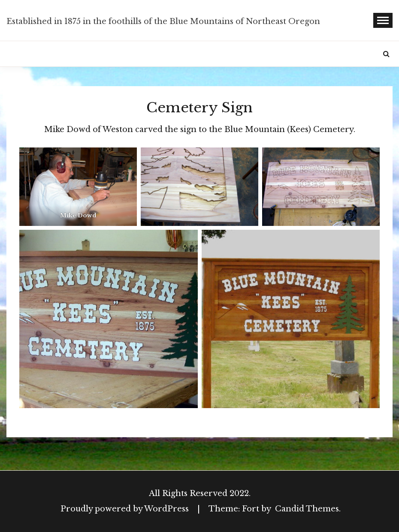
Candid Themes (307, 509)
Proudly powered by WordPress (126, 509)
